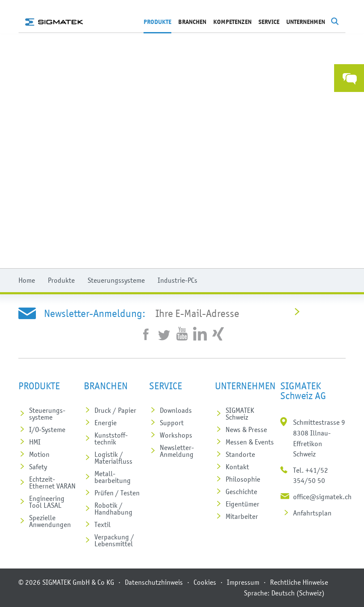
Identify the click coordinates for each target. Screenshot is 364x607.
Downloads (176, 410)
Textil (103, 524)
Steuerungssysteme (116, 280)
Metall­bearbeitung (113, 477)
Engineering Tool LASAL (47, 502)
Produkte (157, 22)
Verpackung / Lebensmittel (114, 540)
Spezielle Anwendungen (50, 521)
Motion (39, 454)
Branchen (192, 22)
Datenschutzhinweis (154, 582)
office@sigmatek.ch (322, 497)
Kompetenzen (232, 22)
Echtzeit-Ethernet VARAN (52, 483)
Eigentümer (242, 504)
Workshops (176, 435)
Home (27, 280)
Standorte (240, 454)
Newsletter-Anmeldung (177, 451)
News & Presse (246, 429)
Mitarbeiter (242, 516)
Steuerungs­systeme (47, 414)
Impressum (243, 582)
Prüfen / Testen (117, 493)
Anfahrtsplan (312, 513)
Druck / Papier (115, 410)
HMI (35, 442)
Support (172, 423)
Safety (38, 467)
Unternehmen (306, 22)
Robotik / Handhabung (113, 509)
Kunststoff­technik (111, 438)
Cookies (205, 582)
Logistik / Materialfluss (113, 458)
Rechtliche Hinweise (299, 582)
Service (269, 22)
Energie (106, 423)
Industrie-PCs (178, 280)
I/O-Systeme (47, 429)
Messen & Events (250, 442)
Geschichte (241, 492)
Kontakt (237, 467)
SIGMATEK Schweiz (240, 414)
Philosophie (243, 479)
